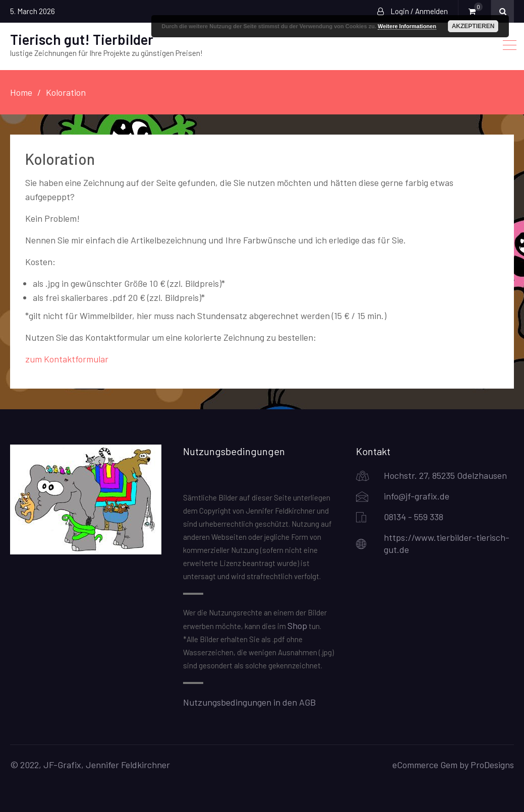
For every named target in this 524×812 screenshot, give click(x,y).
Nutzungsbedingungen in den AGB (249, 702)
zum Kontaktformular (67, 359)
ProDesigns (492, 765)
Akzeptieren (473, 26)
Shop (297, 626)
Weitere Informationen (407, 26)
